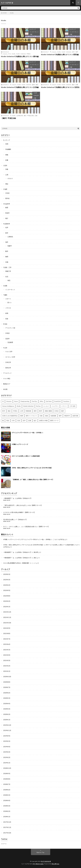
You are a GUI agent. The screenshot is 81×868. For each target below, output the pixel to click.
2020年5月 (7, 698)
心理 (7, 175)
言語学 (7, 339)
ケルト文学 (9, 352)
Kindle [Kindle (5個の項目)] (19, 406)
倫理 (33, 85)
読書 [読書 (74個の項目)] (30, 421)
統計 (7, 218)
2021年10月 (7, 623)
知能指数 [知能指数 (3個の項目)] (53, 416)
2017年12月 (7, 822)
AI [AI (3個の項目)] (3, 401)
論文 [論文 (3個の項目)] (35, 421)
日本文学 (36, 96)
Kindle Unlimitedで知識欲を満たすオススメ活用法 (60, 87)
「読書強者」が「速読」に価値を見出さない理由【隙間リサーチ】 (33, 479)
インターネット (34, 32)
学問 (7, 144)
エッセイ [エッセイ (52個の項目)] (46, 406)
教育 (7, 208)
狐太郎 (9, 500)
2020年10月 (7, 677)
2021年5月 (7, 650)
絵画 (7, 313)
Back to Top (40, 852)
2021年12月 (7, 612)
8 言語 (5, 324)
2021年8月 (7, 633)
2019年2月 (7, 757)
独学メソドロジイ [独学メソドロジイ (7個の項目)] (31, 416)
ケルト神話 (7, 378)
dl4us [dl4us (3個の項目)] (42, 401)
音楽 (7, 319)
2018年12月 (7, 768)
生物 (7, 262)
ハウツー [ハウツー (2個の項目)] (64, 406)
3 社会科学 (7, 204)
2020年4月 (7, 704)
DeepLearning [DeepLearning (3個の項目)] (25, 401)
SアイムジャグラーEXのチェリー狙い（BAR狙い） (28, 433)
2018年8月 (7, 779)
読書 (31, 34)
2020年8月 (7, 682)
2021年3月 (7, 660)
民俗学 (7, 213)
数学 (7, 251)
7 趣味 (5, 295)
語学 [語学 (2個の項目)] (24, 421)
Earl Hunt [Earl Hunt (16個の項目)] (49, 401)
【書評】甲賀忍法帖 (9, 118)
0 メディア (33, 29)
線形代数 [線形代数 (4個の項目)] (75, 416)
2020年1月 (7, 720)
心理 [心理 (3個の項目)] (21, 411)
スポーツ (8, 299)
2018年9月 (7, 774)
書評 (73, 85)
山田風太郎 (20, 115)
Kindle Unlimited (21, 54)
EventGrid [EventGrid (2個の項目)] (57, 401)
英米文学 (8, 368)
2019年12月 (7, 725)
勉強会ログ (7, 384)
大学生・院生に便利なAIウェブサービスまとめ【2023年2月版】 (32, 468)
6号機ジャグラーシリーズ (20, 444)
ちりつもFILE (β (46, 861)
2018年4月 (7, 800)
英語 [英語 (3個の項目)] (8, 421)
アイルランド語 (10, 328)
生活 (7, 277)
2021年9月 (7, 628)
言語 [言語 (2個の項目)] (19, 421)
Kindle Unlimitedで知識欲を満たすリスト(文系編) (20, 87)
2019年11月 (7, 730)
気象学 (10, 246)
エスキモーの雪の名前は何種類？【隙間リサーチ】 (19, 512)
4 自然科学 (7, 224)
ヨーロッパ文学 (10, 357)
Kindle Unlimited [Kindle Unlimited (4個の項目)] (28, 406)
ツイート (4, 844)
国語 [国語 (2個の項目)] (9, 411)
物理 (7, 257)
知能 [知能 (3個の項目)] (46, 416)
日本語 (7, 333)
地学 (77, 52)
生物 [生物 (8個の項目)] (41, 416)
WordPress (55, 864)
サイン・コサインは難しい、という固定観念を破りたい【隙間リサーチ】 (26, 527)
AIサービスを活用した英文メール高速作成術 (26, 456)
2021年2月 (7, 666)
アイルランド (7, 373)
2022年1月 (7, 607)
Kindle (14, 54)
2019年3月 (7, 752)
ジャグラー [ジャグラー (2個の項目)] (55, 406)
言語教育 (10, 342)
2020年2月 (7, 714)
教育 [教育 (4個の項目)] (35, 411)
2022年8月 (7, 596)
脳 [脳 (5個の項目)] (3, 421)
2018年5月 (7, 795)
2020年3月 (7, 709)
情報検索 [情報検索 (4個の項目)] (28, 411)
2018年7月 (7, 784)
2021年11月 (7, 617)
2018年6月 (7, 790)
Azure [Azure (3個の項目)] (16, 401)
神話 (7, 184)
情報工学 (8, 271)
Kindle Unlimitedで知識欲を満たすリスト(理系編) (60, 54)
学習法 (29, 54)
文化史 (7, 193)
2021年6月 (7, 644)
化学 (73, 52)
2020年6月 (7, 693)
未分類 (5, 389)
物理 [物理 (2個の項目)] (22, 416)
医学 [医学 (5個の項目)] (4, 411)
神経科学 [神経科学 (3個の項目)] (67, 416)
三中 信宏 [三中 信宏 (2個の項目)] (72, 406)
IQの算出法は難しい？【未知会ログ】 (15, 519)
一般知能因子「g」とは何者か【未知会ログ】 (18, 498)
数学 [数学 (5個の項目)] (41, 411)
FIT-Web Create (38, 864)
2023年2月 (7, 585)
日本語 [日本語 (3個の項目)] (56, 411)
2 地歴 (5, 189)
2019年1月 (7, 763)
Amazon (5, 54)
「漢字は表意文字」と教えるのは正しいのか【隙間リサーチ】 (23, 505)
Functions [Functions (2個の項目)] (66, 401)
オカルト (10, 178)
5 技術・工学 (7, 267)
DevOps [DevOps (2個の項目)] (34, 401)
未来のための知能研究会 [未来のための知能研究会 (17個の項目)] (10, 416)
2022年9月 (7, 590)
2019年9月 (7, 736)
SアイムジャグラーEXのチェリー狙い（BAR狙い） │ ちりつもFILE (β (43, 539)
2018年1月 (7, 817)
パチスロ (8, 308)
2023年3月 (7, 580)
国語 (37, 85)
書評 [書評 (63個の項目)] (63, 411)
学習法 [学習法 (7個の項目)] (15, 411)
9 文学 (35, 93)
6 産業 (5, 286)
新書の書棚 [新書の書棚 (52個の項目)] (48, 411)
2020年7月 (7, 687)
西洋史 (7, 198)
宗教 (7, 169)
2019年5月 (7, 741)
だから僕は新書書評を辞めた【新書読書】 (16, 563)
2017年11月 (7, 827)
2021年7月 (7, 639)
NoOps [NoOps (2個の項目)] (38, 406)
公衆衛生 (10, 237)
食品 (9, 280)
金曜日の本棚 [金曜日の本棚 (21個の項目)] (43, 421)
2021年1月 (7, 671)
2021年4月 (7, 655)
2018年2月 (7, 811)
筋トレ (10, 302)
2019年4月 (7, 747)
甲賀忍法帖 (31, 115)
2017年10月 (7, 833)
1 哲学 (5, 166)
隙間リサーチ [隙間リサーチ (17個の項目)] (54, 421)
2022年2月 (7, 601)
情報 (7, 155)
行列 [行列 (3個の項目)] (13, 421)
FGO (10, 54)
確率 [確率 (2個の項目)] (60, 416)
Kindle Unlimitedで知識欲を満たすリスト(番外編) (20, 56)
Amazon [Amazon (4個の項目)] (9, 401)
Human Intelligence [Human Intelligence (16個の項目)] (8, 406)
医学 (7, 233)
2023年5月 (7, 574)
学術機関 (8, 149)
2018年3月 (7, 806)
